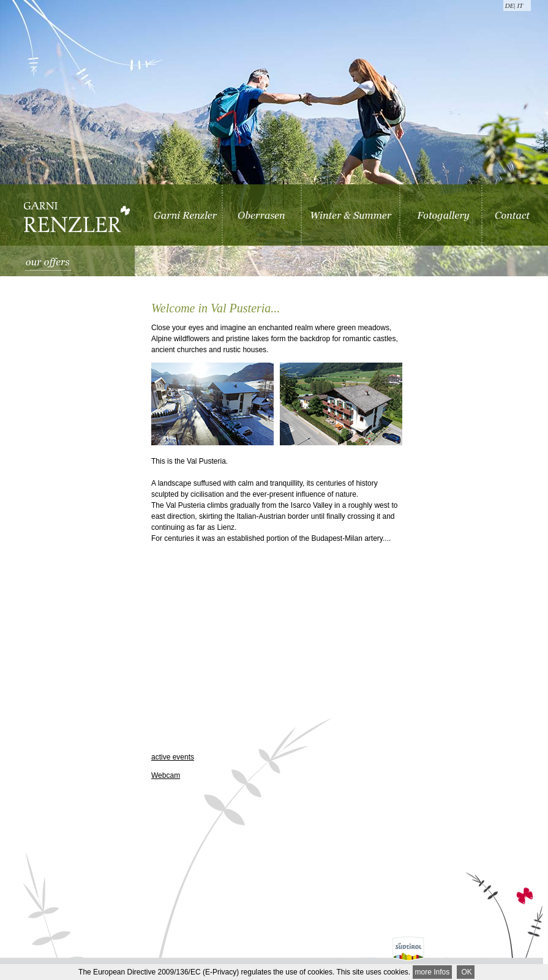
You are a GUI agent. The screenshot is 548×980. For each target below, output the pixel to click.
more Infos (433, 972)
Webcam (166, 775)
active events (173, 757)
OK (466, 972)
